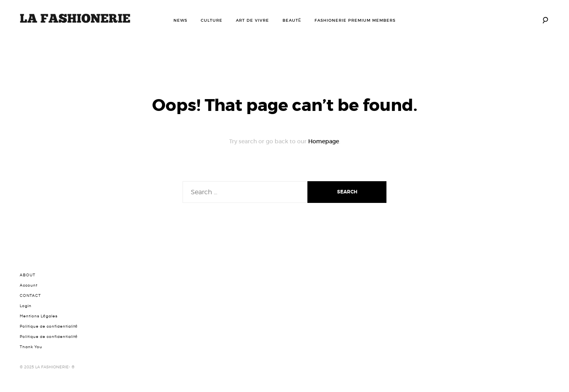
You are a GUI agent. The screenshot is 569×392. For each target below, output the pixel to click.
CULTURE (212, 20)
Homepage (324, 141)
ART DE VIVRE (252, 20)
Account (29, 285)
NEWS (180, 20)
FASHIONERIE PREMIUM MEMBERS (355, 20)
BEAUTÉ (292, 20)
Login (26, 306)
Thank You (31, 347)
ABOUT (28, 275)
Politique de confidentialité (49, 326)
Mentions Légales (39, 316)
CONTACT (30, 296)
